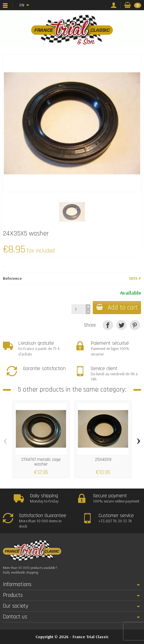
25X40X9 (103, 460)
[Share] (108, 325)
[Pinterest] (135, 325)
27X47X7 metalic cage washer (41, 462)
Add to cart (117, 308)
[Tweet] (121, 325)
